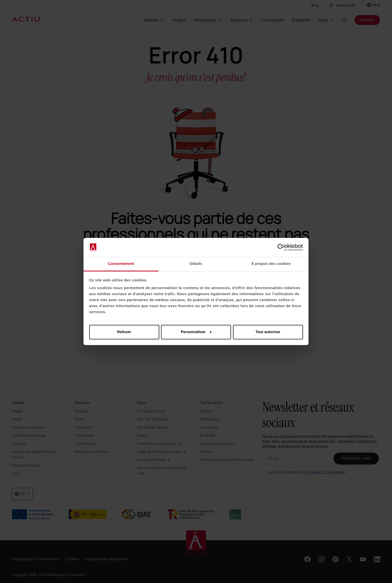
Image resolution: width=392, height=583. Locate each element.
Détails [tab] (196, 264)
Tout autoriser (268, 332)
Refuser (124, 332)
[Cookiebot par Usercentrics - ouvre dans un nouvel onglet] (281, 247)
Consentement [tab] (121, 264)
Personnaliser (196, 332)
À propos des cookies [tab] (271, 264)
